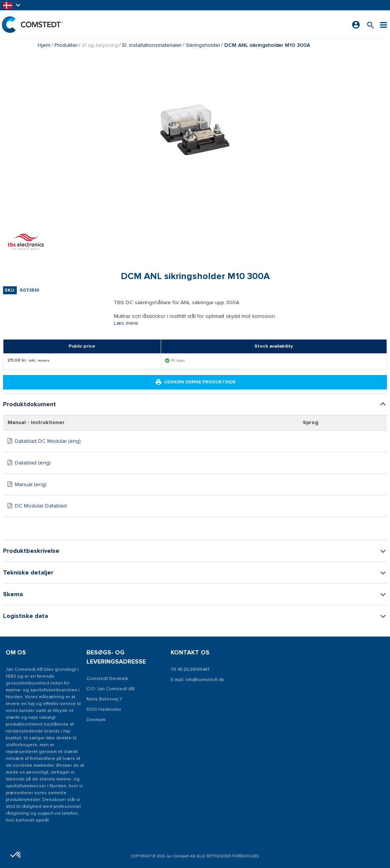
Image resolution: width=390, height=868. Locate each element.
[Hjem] (32, 25)
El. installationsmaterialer (152, 45)
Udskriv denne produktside (195, 382)
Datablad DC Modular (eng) (48, 441)
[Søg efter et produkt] (371, 25)
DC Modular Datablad (41, 506)
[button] (12, 5)
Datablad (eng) (33, 463)
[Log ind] (356, 25)
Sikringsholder (203, 45)
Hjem (44, 45)
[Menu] (384, 25)
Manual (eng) (31, 484)
